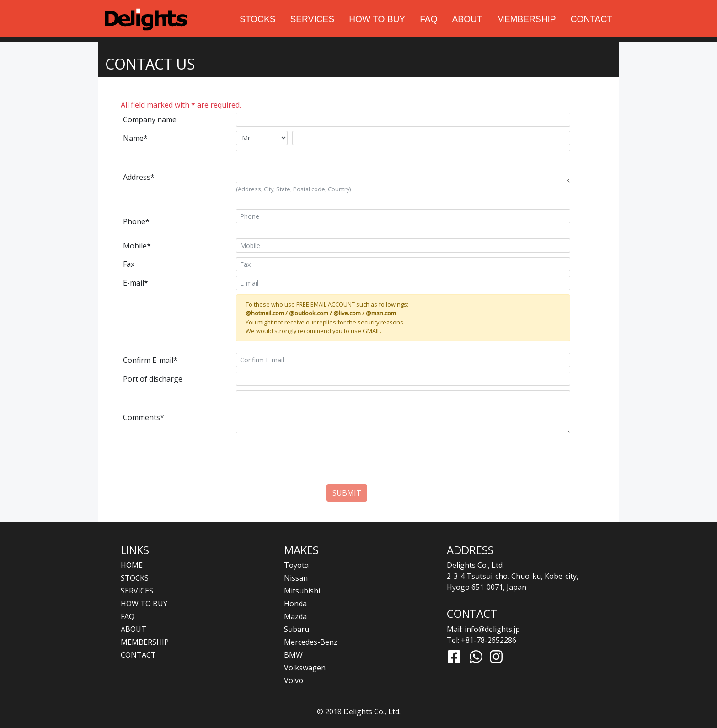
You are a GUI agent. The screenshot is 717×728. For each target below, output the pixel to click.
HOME (132, 565)
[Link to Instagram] (496, 656)
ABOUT (467, 19)
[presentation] (347, 466)
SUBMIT (347, 493)
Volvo (294, 680)
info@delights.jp (492, 629)
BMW (293, 655)
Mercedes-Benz (311, 642)
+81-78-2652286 (489, 640)
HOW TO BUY (377, 19)
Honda (295, 604)
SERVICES (313, 19)
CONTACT (591, 19)
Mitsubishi (302, 591)
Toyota (296, 565)
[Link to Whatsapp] (476, 656)
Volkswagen (305, 668)
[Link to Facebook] (454, 656)
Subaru (297, 629)
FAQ (428, 19)
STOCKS (258, 19)
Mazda (295, 616)
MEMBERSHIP (527, 19)
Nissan (296, 578)
